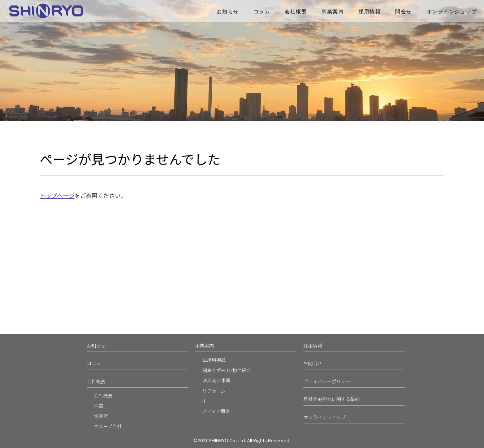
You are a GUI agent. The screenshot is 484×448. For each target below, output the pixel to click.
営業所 (101, 416)
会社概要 (296, 12)
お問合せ (313, 363)
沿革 (99, 406)
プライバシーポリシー (327, 381)
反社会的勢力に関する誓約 (332, 399)
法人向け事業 (216, 380)
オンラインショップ (452, 12)
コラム (262, 12)
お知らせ (228, 12)
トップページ (57, 195)
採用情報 (370, 12)
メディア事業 (216, 411)
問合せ (404, 12)
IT (204, 401)
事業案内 (333, 12)
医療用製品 (214, 360)
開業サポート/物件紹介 (227, 370)
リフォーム (214, 391)
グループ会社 (108, 426)
